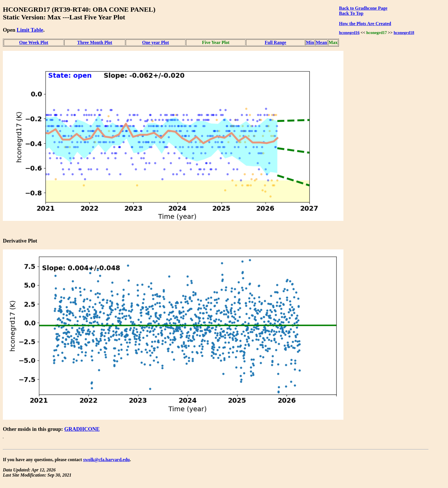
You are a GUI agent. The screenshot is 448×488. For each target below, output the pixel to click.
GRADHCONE (82, 429)
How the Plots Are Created (365, 24)
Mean (321, 42)
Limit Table (30, 30)
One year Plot (155, 42)
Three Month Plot (95, 42)
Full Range (276, 42)
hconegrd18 (404, 33)
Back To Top (351, 13)
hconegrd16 (349, 33)
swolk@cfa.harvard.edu (106, 460)
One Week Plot (34, 42)
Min (310, 42)
